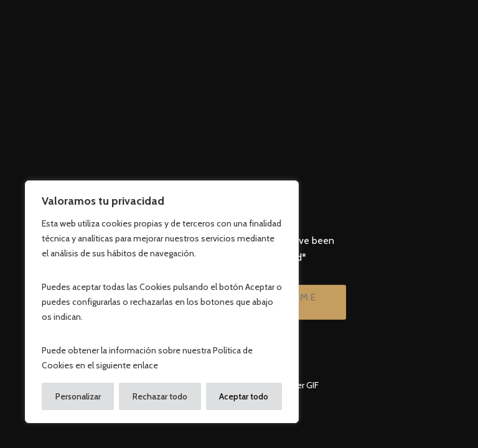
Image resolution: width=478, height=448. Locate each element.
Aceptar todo (244, 396)
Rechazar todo (160, 396)
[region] (162, 302)
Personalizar (78, 396)
